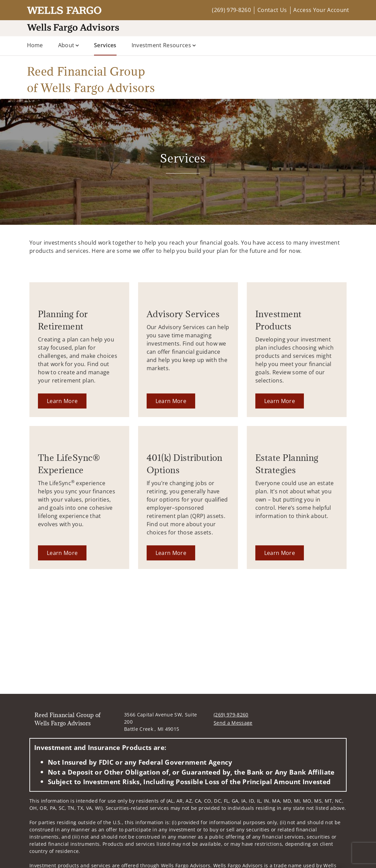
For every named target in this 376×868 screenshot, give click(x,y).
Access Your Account (321, 10)
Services (105, 45)
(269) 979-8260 (231, 10)
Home (35, 45)
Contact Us (272, 10)
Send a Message (233, 723)
